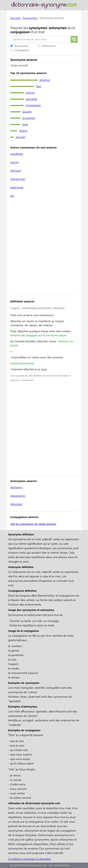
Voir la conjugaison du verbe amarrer (33, 524)
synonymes (38, 28)
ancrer (14, 162)
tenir (25, 124)
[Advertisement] (44, 249)
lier (12, 196)
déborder (16, 504)
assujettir (31, 99)
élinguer (16, 171)
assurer (27, 112)
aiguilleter (17, 154)
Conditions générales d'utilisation (30, 859)
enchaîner (29, 118)
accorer (21, 137)
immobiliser (33, 105)
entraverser (18, 179)
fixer (39, 86)
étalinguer (17, 187)
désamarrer (18, 496)
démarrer (16, 487)
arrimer (30, 93)
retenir (23, 131)
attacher (45, 80)
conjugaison (20, 32)
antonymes (58, 28)
